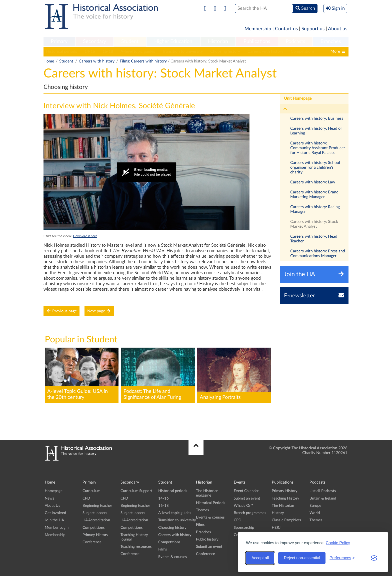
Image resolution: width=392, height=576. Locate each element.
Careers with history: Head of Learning (316, 131)
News (49, 498)
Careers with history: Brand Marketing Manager (314, 195)
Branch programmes (250, 513)
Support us (313, 29)
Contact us (286, 29)
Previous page (61, 311)
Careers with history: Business (317, 118)
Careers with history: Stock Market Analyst (314, 224)
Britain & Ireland (323, 498)
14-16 (90, 51)
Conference (92, 542)
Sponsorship (244, 528)
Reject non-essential (302, 558)
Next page (99, 311)
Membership (258, 29)
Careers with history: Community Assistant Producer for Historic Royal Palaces (318, 148)
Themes (202, 510)
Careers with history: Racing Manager (315, 209)
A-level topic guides (138, 51)
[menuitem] (59, 42)
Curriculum (91, 491)
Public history (207, 539)
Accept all (260, 558)
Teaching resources (136, 547)
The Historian (283, 506)
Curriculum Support (136, 491)
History (278, 513)
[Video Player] (146, 172)
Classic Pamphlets (286, 520)
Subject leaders (95, 513)
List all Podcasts (323, 491)
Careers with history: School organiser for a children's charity (315, 167)
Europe (315, 506)
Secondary (94, 41)
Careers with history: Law (313, 182)
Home (49, 61)
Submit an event (209, 547)
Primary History (95, 535)
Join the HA (54, 520)
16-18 (108, 51)
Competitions (303, 51)
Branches (331, 41)
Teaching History (285, 498)
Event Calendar (246, 491)
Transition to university (183, 51)
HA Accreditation (96, 520)
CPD (86, 498)
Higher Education (173, 41)
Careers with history (265, 51)
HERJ (276, 528)
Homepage (54, 491)
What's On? (243, 506)
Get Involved (55, 513)
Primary (59, 41)
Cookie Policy (338, 543)
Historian (218, 41)
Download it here (85, 236)
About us (338, 29)
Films (163, 549)
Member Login (57, 528)
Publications (257, 41)
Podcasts (295, 41)
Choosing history (225, 51)
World (315, 513)
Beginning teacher (97, 506)
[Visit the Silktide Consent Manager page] (374, 558)
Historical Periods (211, 503)
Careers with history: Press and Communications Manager (318, 254)
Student (130, 41)
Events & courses (173, 557)
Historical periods (61, 51)
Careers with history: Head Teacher (314, 239)
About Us (52, 506)
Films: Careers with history (143, 61)
